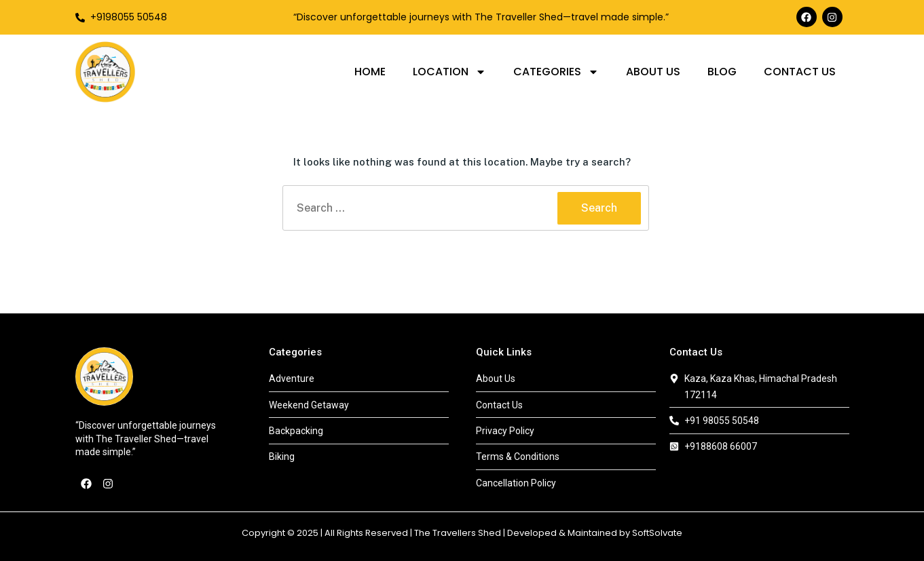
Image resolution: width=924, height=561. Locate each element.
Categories (556, 72)
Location (449, 72)
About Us (653, 72)
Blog (722, 72)
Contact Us (800, 72)
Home (370, 72)
